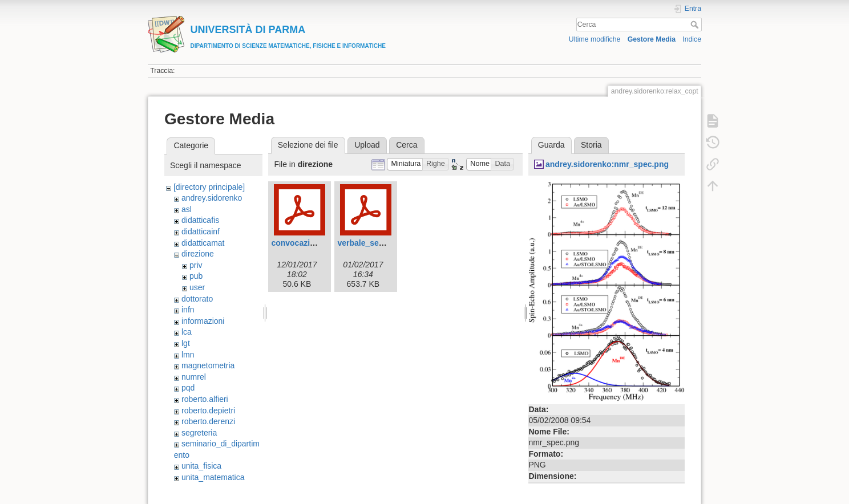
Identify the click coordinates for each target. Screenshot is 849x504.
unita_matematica (213, 477)
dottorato (197, 299)
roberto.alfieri (205, 399)
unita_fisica (201, 466)
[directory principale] (209, 187)
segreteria (199, 433)
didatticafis (200, 220)
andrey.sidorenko (212, 198)
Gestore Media (652, 39)
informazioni (203, 321)
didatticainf (201, 231)
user (197, 287)
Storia (591, 145)
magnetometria (208, 365)
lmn (188, 355)
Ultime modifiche (595, 39)
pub (196, 276)
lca (187, 332)
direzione (198, 254)
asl (187, 209)
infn (188, 310)
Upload (367, 145)
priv (196, 265)
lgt (186, 343)
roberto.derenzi (208, 421)
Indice (692, 39)
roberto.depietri (208, 410)
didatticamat (203, 243)
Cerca (696, 25)
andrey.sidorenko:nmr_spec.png (607, 164)
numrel (194, 377)
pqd (188, 388)
